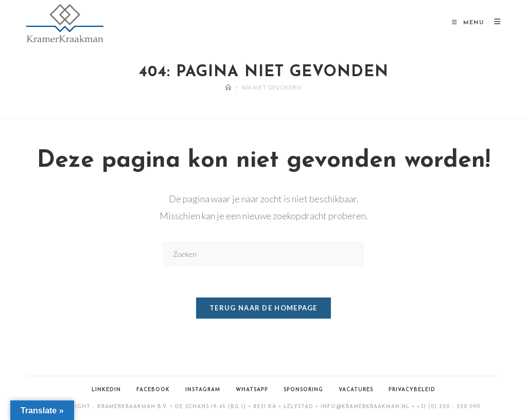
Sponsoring (303, 390)
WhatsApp (252, 390)
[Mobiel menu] (469, 23)
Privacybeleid (412, 390)
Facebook (153, 390)
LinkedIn (106, 390)
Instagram (203, 390)
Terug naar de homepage (263, 308)
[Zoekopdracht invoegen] (263, 254)
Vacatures (356, 390)
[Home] (229, 87)
